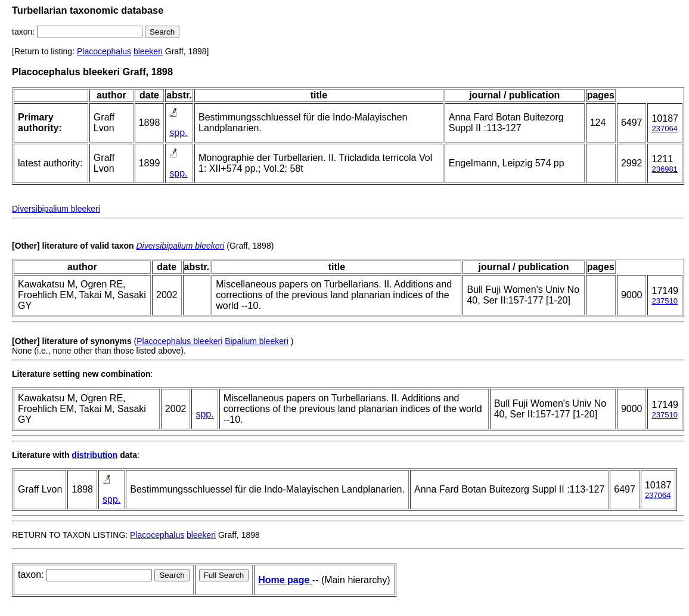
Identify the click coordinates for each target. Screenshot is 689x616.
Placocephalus (104, 51)
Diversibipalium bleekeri (56, 209)
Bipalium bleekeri (257, 341)
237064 (664, 129)
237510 (664, 301)
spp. (178, 133)
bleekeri (148, 51)
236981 (664, 169)
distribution (94, 455)
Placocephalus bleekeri (179, 341)
